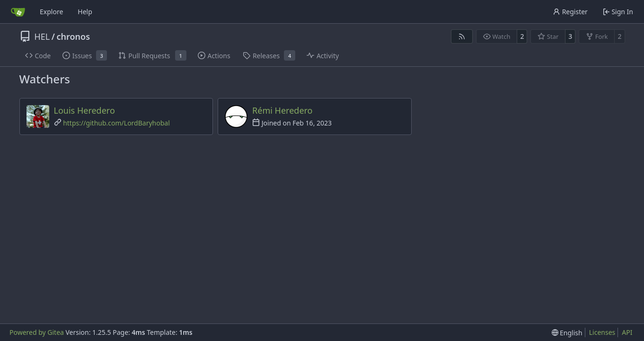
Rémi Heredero (282, 110)
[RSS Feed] (462, 36)
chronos (73, 36)
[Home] (18, 12)
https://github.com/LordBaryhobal (116, 123)
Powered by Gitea (37, 332)
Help (85, 12)
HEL (42, 36)
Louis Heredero (84, 110)
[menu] (567, 333)
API (627, 332)
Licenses (602, 332)
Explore (51, 12)
